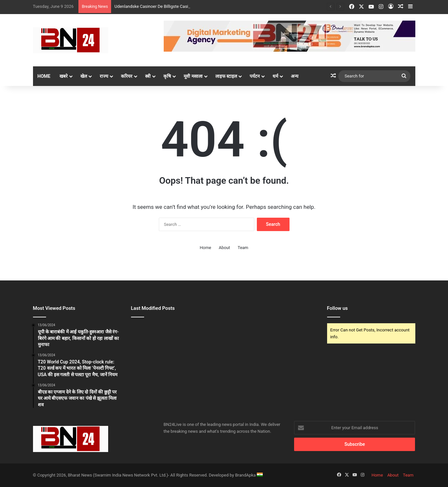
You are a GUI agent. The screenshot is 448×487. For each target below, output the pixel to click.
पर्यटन (255, 76)
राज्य (104, 76)
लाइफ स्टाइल (226, 76)
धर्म (275, 76)
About (224, 248)
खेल (84, 76)
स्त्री (148, 76)
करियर (127, 76)
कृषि (167, 76)
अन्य (295, 76)
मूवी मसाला (193, 76)
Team (243, 248)
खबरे (64, 76)
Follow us (338, 308)
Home (44, 76)
